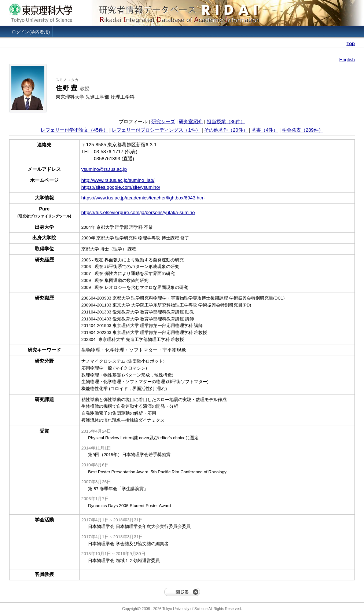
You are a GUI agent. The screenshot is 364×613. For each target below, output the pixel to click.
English (347, 60)
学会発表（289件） (303, 130)
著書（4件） (265, 130)
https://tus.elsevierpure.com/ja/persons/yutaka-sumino (138, 212)
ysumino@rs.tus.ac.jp (104, 169)
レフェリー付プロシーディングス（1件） (156, 130)
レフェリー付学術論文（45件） (74, 130)
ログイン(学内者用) (31, 32)
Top (351, 43)
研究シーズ (163, 122)
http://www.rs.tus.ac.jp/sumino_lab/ (118, 180)
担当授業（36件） (226, 122)
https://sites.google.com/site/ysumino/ (121, 187)
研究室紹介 (191, 122)
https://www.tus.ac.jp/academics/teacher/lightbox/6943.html (144, 198)
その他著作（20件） (226, 130)
